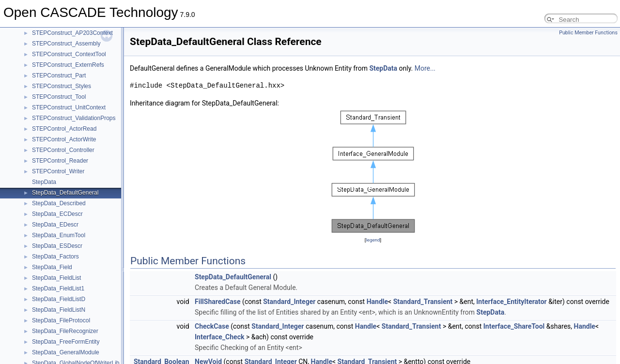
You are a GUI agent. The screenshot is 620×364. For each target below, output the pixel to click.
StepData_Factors (55, 257)
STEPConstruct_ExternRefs (68, 65)
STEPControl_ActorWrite (64, 139)
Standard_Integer (289, 302)
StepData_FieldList (56, 278)
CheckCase (212, 326)
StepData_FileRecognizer (65, 331)
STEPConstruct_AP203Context (72, 33)
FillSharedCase (218, 302)
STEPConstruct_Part (59, 76)
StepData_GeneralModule (66, 352)
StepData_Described (59, 203)
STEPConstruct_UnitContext (69, 107)
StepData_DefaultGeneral (65, 193)
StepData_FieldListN (59, 310)
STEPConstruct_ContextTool (69, 54)
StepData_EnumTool (59, 235)
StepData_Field (52, 267)
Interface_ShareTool (514, 326)
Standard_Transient (423, 302)
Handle (377, 302)
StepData (44, 182)
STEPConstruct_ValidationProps (74, 118)
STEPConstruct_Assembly (66, 44)
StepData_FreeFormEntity (66, 342)
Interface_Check (219, 337)
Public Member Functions (588, 33)
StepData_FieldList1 (58, 288)
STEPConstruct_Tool (59, 97)
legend (373, 240)
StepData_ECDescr (57, 214)
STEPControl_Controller (63, 150)
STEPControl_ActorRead (64, 129)
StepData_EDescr (55, 225)
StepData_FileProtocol (61, 320)
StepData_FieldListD (59, 299)
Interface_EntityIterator (511, 302)
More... (425, 68)
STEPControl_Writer (58, 171)
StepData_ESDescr (57, 246)
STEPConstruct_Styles (62, 86)
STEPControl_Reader (60, 161)
